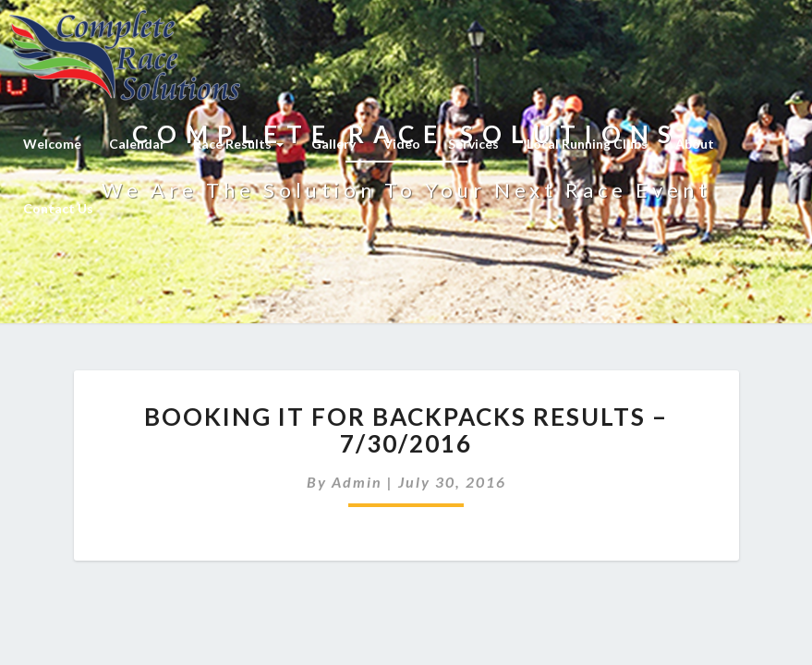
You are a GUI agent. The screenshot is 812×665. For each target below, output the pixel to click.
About (695, 144)
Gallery (333, 144)
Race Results (238, 144)
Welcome (52, 144)
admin (357, 482)
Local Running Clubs (587, 144)
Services (473, 144)
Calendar (137, 144)
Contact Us (58, 208)
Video (402, 144)
